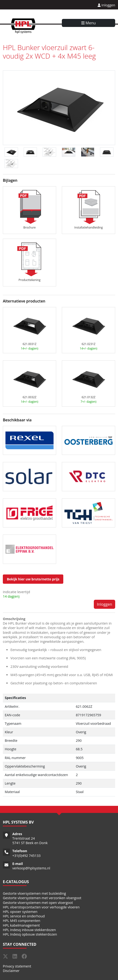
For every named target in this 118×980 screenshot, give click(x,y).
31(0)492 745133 (27, 856)
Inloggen (106, 5)
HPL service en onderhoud (24, 916)
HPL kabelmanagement (21, 925)
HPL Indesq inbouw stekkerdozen (29, 930)
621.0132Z (88, 397)
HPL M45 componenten (22, 921)
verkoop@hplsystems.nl (31, 868)
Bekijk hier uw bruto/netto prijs (33, 579)
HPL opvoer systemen (20, 912)
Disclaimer (11, 971)
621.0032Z (29, 397)
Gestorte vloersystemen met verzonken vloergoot (42, 898)
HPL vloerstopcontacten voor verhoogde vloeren (41, 907)
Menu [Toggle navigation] (88, 23)
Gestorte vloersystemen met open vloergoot (38, 903)
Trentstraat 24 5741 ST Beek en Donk (30, 841)
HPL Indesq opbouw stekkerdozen (30, 934)
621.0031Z (29, 344)
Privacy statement (17, 966)
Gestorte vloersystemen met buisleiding (34, 893)
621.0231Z (88, 344)
